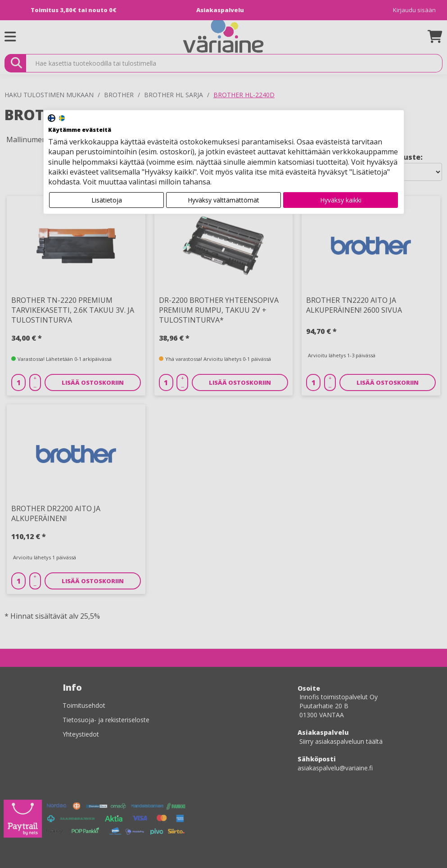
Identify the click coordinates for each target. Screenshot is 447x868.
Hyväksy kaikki (341, 200)
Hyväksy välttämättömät (223, 200)
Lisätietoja (107, 200)
